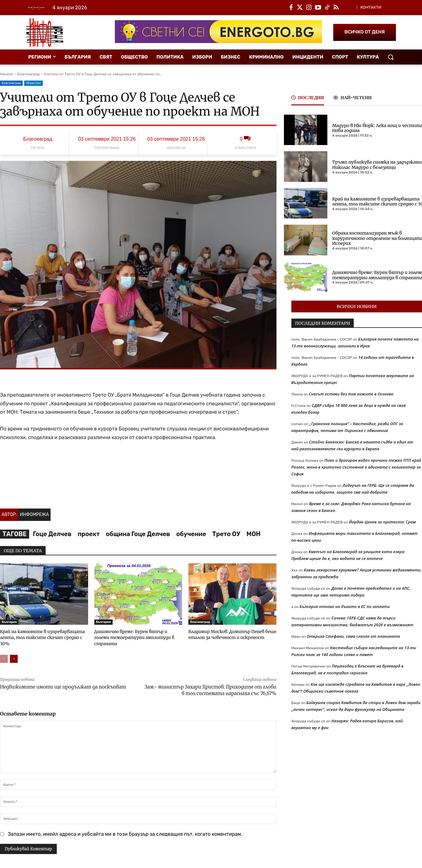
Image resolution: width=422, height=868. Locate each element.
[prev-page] (4, 658)
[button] (391, 57)
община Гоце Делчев (138, 534)
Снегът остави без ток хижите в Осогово (351, 394)
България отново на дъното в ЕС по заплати (345, 606)
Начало (7, 74)
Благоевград (28, 74)
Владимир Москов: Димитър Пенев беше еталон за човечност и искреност (230, 634)
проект (89, 534)
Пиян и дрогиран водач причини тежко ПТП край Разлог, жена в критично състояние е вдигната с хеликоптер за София (356, 467)
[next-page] (14, 658)
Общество (34, 83)
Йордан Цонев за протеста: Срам (382, 522)
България (9, 622)
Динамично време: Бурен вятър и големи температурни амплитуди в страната (137, 634)
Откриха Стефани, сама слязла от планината (353, 636)
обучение (191, 534)
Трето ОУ (226, 534)
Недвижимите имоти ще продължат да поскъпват (63, 686)
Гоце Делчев (52, 534)
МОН (253, 534)
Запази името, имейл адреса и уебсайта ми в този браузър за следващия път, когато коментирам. (125, 833)
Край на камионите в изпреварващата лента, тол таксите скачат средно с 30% (41, 637)
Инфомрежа (34, 515)
